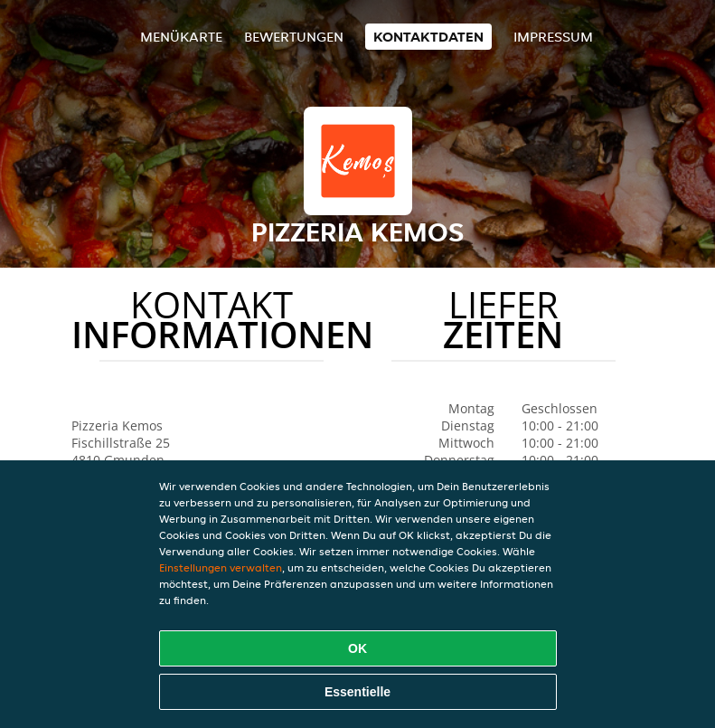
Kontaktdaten (428, 37)
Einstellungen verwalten (221, 567)
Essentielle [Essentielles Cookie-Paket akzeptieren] (357, 692)
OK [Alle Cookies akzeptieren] (357, 648)
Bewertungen (294, 37)
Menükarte (181, 37)
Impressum (553, 37)
